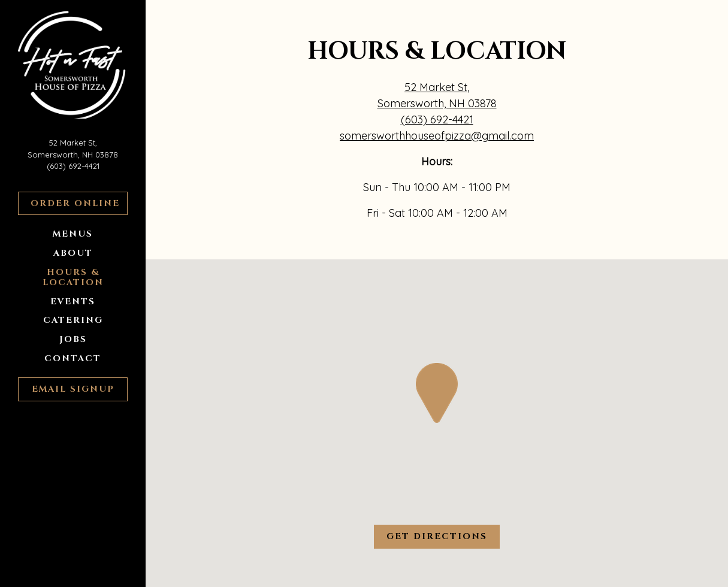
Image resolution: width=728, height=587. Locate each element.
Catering (73, 320)
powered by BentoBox (92, 573)
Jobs (73, 339)
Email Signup (73, 389)
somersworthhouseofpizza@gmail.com (437, 136)
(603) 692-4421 (73, 166)
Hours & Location (73, 277)
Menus (73, 234)
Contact (73, 358)
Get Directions (443, 536)
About (73, 253)
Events (73, 302)
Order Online (79, 203)
